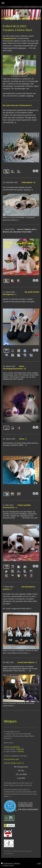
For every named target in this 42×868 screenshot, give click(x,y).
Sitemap (17, 863)
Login (39, 863)
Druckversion (7, 863)
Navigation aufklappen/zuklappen (21, 3)
